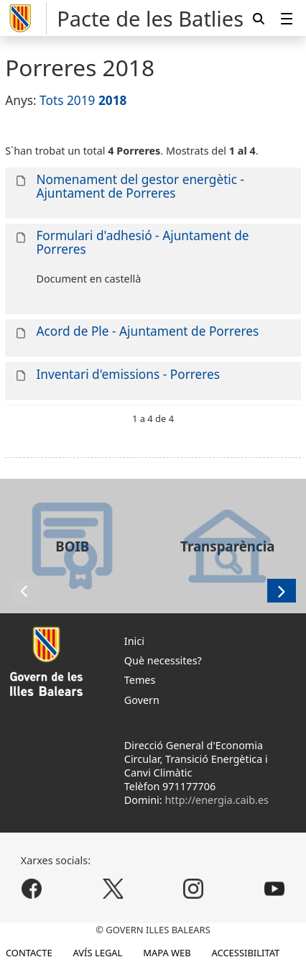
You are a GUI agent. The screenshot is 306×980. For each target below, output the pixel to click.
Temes (140, 680)
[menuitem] (287, 18)
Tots (51, 100)
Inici (134, 641)
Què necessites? (163, 660)
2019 (81, 100)
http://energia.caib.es (217, 800)
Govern (142, 700)
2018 (113, 100)
